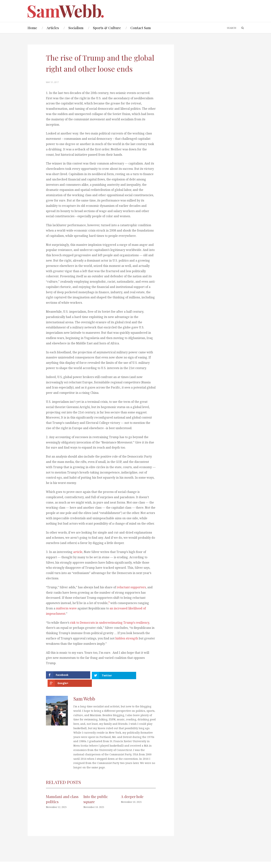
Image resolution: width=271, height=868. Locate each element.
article (78, 552)
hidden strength (127, 638)
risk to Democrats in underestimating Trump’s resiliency (110, 623)
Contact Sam (141, 28)
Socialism (76, 28)
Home (32, 28)
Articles (53, 28)
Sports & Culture (107, 28)
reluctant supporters (131, 587)
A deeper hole (132, 788)
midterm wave (66, 608)
